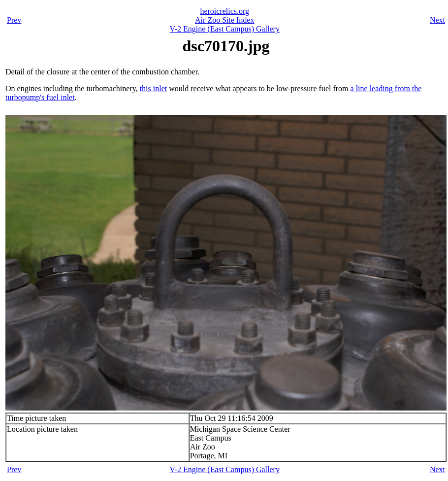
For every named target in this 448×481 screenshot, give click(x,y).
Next (437, 20)
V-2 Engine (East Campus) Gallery (225, 29)
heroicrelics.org (224, 11)
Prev (14, 20)
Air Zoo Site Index (224, 20)
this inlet (154, 88)
